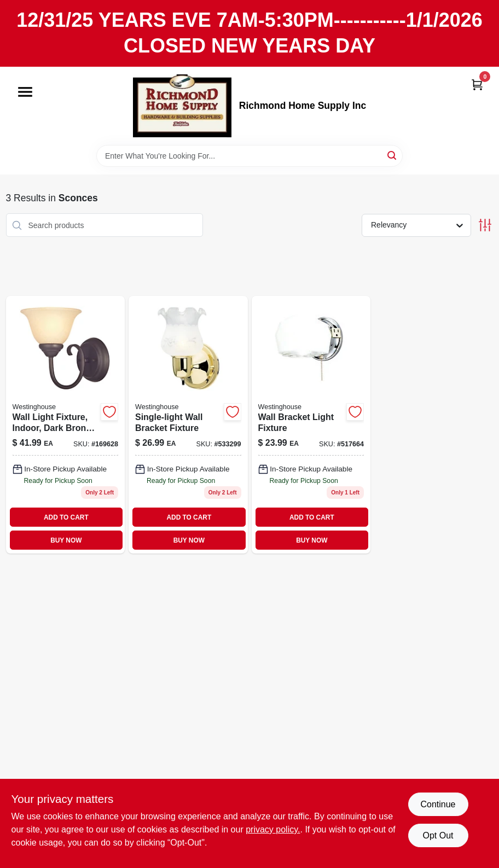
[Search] (393, 155)
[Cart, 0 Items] (477, 85)
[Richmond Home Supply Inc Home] (182, 106)
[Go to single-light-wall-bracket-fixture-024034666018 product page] (188, 425)
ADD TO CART (66, 517)
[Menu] (25, 92)
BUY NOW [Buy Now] (66, 540)
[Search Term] (249, 156)
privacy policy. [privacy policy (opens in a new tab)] (273, 829)
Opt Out (438, 835)
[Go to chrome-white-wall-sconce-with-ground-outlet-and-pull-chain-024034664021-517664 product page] (311, 425)
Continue (438, 804)
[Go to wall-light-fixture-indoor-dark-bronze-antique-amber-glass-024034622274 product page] (66, 425)
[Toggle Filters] (485, 225)
